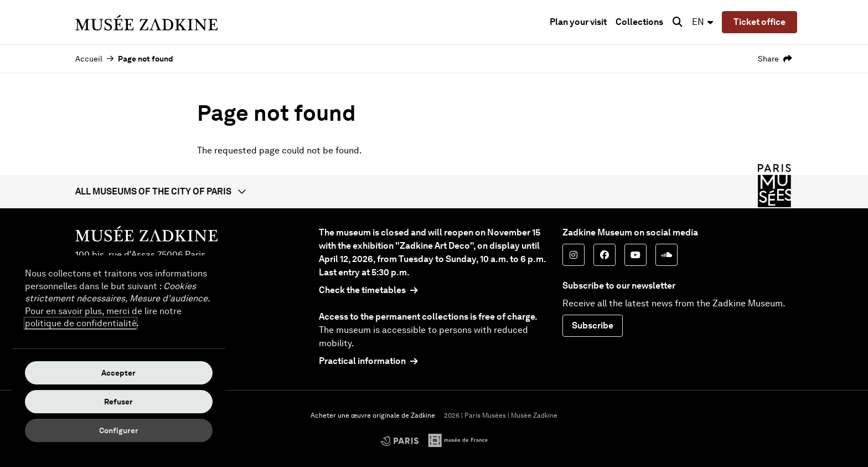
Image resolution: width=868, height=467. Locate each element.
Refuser (118, 402)
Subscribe (593, 325)
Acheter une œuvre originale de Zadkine (373, 415)
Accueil (89, 59)
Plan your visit (578, 22)
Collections (639, 22)
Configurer (119, 430)
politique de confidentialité (81, 323)
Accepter (118, 373)
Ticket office (759, 22)
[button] (434, 192)
